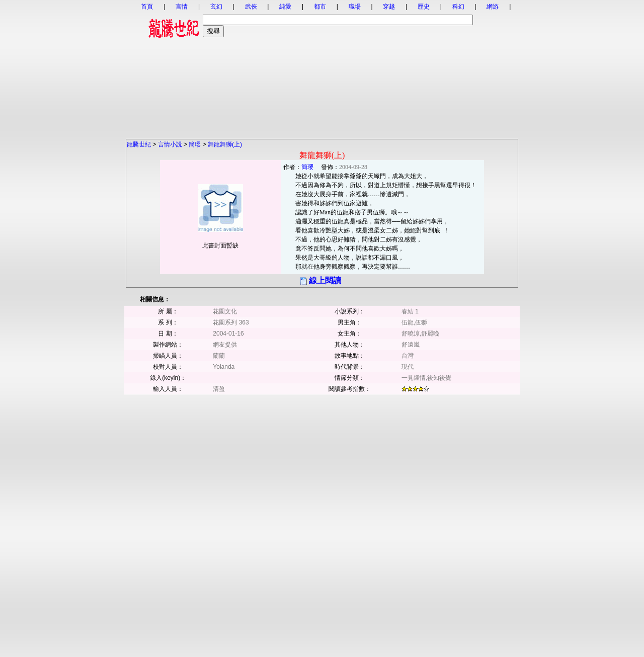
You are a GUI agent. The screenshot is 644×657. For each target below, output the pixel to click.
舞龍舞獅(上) (225, 144)
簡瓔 (195, 144)
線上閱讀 (325, 280)
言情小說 (170, 144)
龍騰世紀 (139, 144)
